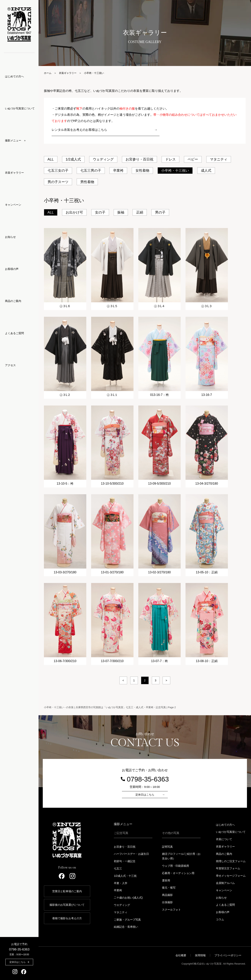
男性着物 (87, 182)
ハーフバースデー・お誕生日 (131, 854)
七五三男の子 (91, 171)
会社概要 (181, 955)
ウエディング (122, 905)
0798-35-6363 (19, 949)
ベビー (193, 159)
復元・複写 (169, 888)
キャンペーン (13, 205)
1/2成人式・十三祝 (125, 876)
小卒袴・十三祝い (175, 171)
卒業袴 (118, 171)
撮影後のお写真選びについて (67, 905)
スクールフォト (171, 910)
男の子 (160, 212)
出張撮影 (167, 902)
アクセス (10, 365)
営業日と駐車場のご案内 (67, 891)
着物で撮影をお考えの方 (67, 918)
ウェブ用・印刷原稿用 (175, 866)
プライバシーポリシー (228, 955)
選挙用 (166, 880)
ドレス (170, 159)
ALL (51, 159)
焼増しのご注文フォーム (231, 861)
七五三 (118, 868)
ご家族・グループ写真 (127, 920)
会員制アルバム (225, 883)
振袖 (121, 212)
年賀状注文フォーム (228, 868)
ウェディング (103, 159)
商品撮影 (167, 895)
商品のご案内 (13, 301)
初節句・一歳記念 (125, 861)
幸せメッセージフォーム (231, 876)
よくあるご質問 (14, 333)
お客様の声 (12, 269)
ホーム (48, 73)
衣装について (224, 839)
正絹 (140, 212)
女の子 (100, 212)
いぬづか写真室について (20, 108)
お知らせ (10, 237)
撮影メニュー (123, 824)
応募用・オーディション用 (178, 873)
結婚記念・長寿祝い (126, 927)
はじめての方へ (14, 76)
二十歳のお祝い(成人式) (128, 898)
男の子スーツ (58, 182)
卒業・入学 (121, 883)
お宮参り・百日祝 (139, 159)
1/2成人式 (73, 159)
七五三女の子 (58, 171)
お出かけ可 (74, 212)
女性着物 (142, 171)
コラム (220, 919)
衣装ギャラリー (14, 173)
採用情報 (200, 955)
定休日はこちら (145, 795)
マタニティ (219, 159)
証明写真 (167, 847)
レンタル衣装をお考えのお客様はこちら (79, 130)
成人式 (206, 171)
